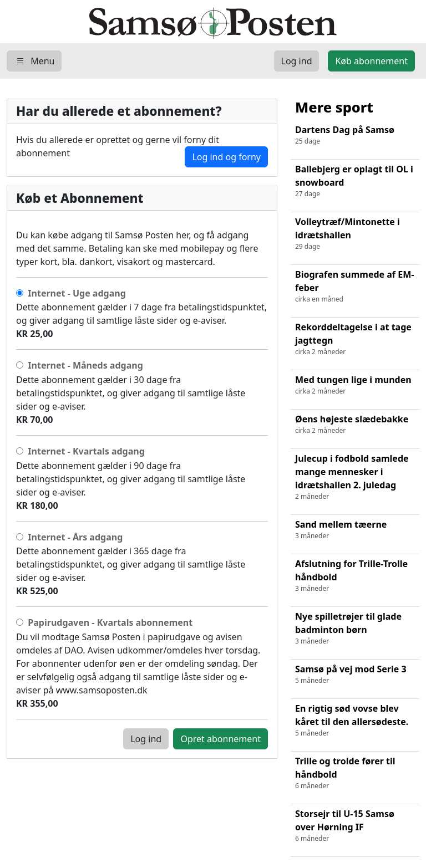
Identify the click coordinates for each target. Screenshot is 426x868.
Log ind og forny (226, 157)
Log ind (146, 739)
